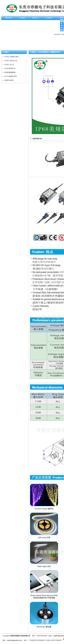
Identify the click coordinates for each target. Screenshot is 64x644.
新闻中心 (36, 18)
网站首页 (9, 18)
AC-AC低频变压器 (11, 76)
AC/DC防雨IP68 (10, 72)
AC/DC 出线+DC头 (11, 61)
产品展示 (49, 18)
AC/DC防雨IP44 (10, 68)
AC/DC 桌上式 (9, 65)
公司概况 (22, 18)
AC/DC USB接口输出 (12, 57)
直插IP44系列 (9, 80)
